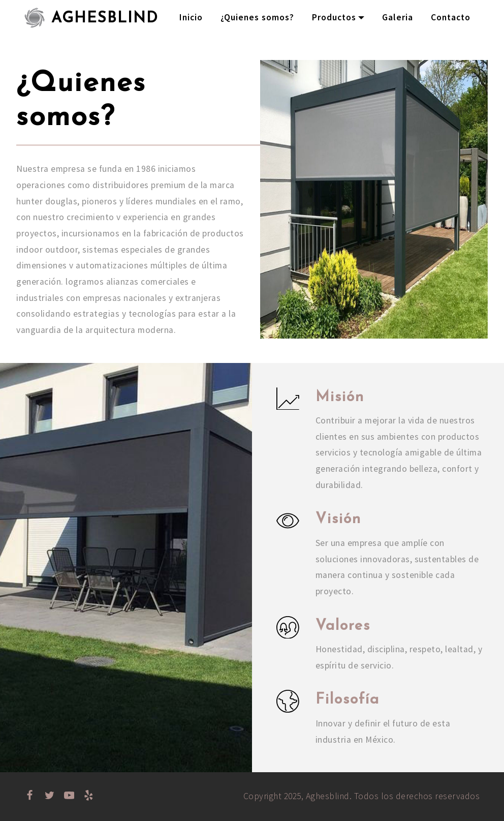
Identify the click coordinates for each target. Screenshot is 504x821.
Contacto (451, 17)
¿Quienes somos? (257, 17)
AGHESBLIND (105, 18)
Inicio (191, 17)
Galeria (398, 17)
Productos (334, 17)
